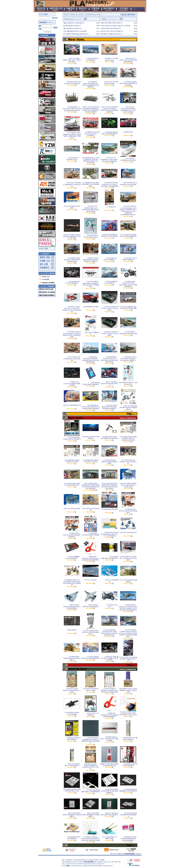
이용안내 (138, 854)
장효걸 (102, 860)
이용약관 (120, 854)
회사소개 (113, 854)
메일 (68, 866)
